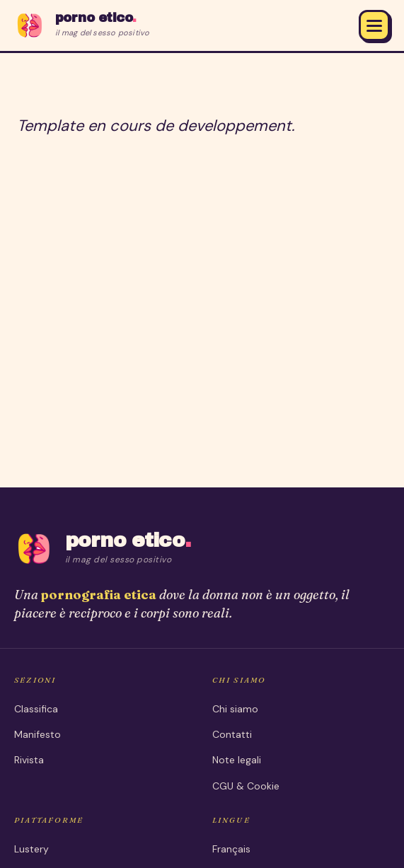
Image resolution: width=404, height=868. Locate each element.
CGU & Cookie (246, 786)
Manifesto (37, 734)
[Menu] (374, 25)
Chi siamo (235, 709)
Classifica (36, 709)
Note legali (237, 760)
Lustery (31, 849)
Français (231, 849)
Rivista (29, 760)
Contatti (232, 734)
